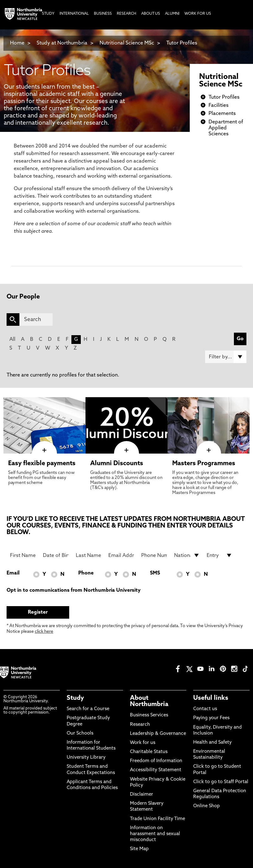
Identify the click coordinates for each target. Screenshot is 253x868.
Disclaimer (142, 795)
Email (13, 573)
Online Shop (207, 806)
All (12, 340)
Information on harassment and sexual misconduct (155, 834)
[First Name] (23, 555)
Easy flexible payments (42, 464)
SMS (155, 573)
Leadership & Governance (158, 734)
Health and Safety (212, 743)
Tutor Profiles (182, 43)
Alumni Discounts (117, 464)
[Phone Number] (154, 555)
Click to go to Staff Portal (221, 782)
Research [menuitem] (126, 14)
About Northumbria (149, 701)
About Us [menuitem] (151, 14)
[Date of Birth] (56, 555)
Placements (222, 114)
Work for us (143, 743)
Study (75, 698)
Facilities (219, 106)
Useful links (211, 698)
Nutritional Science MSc (127, 43)
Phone (86, 573)
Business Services (149, 715)
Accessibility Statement (156, 770)
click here (44, 632)
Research (140, 725)
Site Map (139, 849)
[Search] (36, 320)
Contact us (205, 709)
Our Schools (80, 733)
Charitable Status (149, 752)
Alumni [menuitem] (172, 14)
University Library (86, 758)
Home (17, 43)
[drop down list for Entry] (219, 555)
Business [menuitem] (103, 14)
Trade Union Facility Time (157, 819)
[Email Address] (121, 555)
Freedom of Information (156, 761)
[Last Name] (89, 555)
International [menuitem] (74, 14)
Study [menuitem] (48, 14)
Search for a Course (88, 709)
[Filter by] (226, 357)
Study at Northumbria (62, 43)
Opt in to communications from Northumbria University (74, 590)
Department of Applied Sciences (226, 128)
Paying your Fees (211, 718)
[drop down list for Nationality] (187, 555)
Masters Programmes (204, 464)
